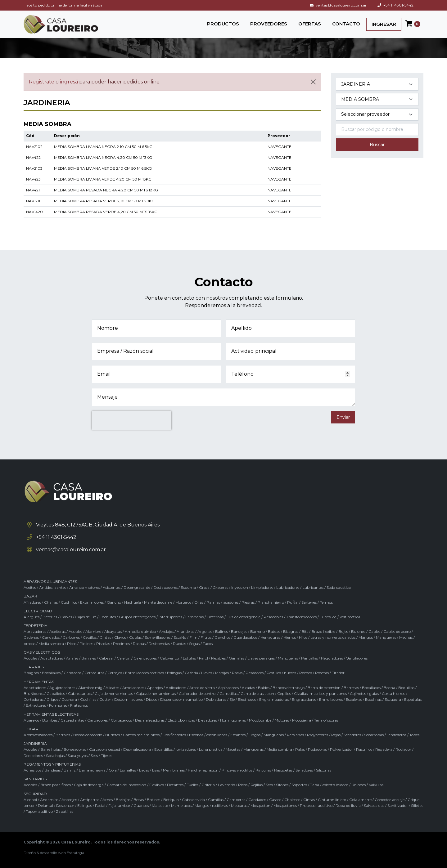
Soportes (299, 785)
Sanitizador (398, 805)
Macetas (233, 749)
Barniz (70, 770)
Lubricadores (288, 587)
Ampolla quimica (140, 631)
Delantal (45, 805)
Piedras (248, 602)
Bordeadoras (75, 749)
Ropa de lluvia (348, 805)
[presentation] (132, 420)
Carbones (71, 637)
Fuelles (192, 785)
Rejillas (257, 785)
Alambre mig (90, 688)
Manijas (222, 673)
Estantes (238, 735)
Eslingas (174, 673)
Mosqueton (260, 805)
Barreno (257, 631)
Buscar (377, 145)
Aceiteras (57, 631)
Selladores (304, 770)
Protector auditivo (316, 805)
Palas (300, 749)
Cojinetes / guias (364, 694)
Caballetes (56, 694)
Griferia (191, 673)
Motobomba (260, 720)
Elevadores (208, 720)
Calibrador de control (198, 694)
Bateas (274, 631)
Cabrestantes (80, 694)
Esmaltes (128, 770)
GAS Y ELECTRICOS (42, 652)
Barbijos (123, 800)
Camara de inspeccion (126, 785)
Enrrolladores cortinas (144, 673)
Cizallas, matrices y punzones (320, 694)
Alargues (32, 617)
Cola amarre (360, 800)
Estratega (75, 853)
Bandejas (239, 631)
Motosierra (302, 720)
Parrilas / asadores (222, 602)
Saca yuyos (78, 756)
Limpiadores (262, 587)
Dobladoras (216, 699)
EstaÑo (180, 637)
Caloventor (170, 658)
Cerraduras (94, 673)
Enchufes (108, 617)
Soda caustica (339, 587)
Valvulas (376, 785)
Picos (72, 644)
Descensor (65, 805)
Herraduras (270, 637)
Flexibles (218, 658)
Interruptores (170, 617)
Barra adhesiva (92, 770)
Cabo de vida (193, 800)
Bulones (358, 631)
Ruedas (179, 644)
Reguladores (332, 658)
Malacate (160, 805)
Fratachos (79, 705)
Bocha (389, 688)
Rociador (403, 749)
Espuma (188, 587)
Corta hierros (393, 694)
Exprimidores (92, 602)
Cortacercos (121, 720)
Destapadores (165, 587)
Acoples (75, 631)
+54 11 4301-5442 (395, 5)
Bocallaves (51, 673)
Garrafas (237, 658)
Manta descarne (158, 602)
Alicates (112, 688)
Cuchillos (69, 602)
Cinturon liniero (332, 800)
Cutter (105, 699)
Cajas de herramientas (156, 694)
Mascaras (239, 805)
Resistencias (159, 644)
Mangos (366, 637)
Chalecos (292, 800)
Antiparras (90, 800)
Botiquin (171, 800)
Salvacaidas (374, 805)
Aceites (30, 587)
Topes (414, 735)
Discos (151, 699)
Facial (100, 805)
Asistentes (112, 587)
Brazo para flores (56, 785)
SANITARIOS (35, 779)
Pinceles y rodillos (237, 770)
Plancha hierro (271, 602)
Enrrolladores (331, 699)
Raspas (139, 644)
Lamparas (194, 617)
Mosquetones (285, 805)
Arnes (108, 800)
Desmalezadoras (150, 720)
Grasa (204, 587)
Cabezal (106, 658)
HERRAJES (34, 667)
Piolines (86, 644)
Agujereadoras (62, 688)
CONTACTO (346, 24)
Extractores (36, 705)
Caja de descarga (89, 785)
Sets (94, 756)
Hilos (303, 637)
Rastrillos (364, 749)
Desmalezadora (137, 749)
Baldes (264, 688)
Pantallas (309, 658)
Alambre (93, 631)
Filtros (206, 637)
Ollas (199, 602)
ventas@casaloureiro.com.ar (338, 5)
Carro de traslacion (257, 694)
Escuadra (393, 699)
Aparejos (155, 688)
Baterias (50, 617)
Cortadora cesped (105, 749)
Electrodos (247, 699)
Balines (221, 631)
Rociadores (33, 756)
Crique (52, 699)
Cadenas (31, 637)
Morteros (183, 602)
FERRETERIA (36, 626)
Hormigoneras (233, 720)
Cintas (105, 637)
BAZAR (30, 596)
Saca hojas (55, 756)
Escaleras (354, 699)
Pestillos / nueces (281, 673)
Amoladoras (133, 688)
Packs (237, 673)
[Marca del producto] (377, 115)
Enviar (343, 417)
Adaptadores (52, 658)
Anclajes (166, 631)
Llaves (207, 673)
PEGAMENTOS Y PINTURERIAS (52, 764)
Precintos (121, 644)
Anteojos (69, 800)
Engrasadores (304, 699)
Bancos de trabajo (289, 688)
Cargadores (97, 720)
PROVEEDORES (269, 24)
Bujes (343, 631)
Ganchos (222, 637)
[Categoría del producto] (377, 84)
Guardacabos (245, 637)
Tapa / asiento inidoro (329, 785)
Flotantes (175, 785)
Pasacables (273, 617)
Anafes (72, 658)
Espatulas (413, 699)
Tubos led (328, 617)
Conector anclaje (390, 800)
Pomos (306, 673)
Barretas (351, 688)
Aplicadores (176, 688)
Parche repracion (203, 770)
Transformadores (301, 617)
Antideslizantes (53, 587)
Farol (203, 658)
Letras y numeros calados (333, 637)
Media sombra (51, 644)
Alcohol (30, 800)
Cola (113, 770)
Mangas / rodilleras (211, 805)
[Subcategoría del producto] (377, 99)
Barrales (89, 658)
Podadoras (317, 749)
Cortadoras (34, 699)
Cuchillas (88, 699)
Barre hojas (50, 749)
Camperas (236, 800)
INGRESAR (384, 24)
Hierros (290, 637)
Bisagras (291, 631)
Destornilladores (129, 699)
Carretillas (228, 694)
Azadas (248, 688)
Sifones (282, 785)
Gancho (114, 602)
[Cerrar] (313, 82)
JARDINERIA (35, 743)
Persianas (295, 735)
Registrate (42, 82)
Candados (51, 637)
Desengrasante (137, 587)
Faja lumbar (119, 805)
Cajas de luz (86, 617)
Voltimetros (350, 617)
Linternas (215, 617)
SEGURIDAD (35, 794)
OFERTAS (310, 24)
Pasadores (255, 673)
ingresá (69, 82)
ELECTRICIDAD (38, 611)
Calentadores (145, 658)
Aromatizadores (38, 735)
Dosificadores (174, 735)
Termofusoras (326, 720)
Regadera (384, 749)
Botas (139, 800)
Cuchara (69, 699)
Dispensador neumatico (181, 699)
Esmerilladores (158, 637)
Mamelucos (181, 805)
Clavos (120, 637)
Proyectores (318, 735)
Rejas (336, 735)
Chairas (51, 602)
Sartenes (309, 602)
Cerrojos (115, 673)
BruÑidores (34, 694)
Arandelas (185, 631)
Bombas (50, 720)
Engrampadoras (274, 699)
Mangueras (386, 637)
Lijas (156, 770)
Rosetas (322, 673)
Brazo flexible (323, 631)
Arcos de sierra (202, 688)
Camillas (216, 800)
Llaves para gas (261, 658)
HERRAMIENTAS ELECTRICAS (51, 714)
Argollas (205, 631)
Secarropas (374, 735)
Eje (232, 699)
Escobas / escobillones (208, 735)
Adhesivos (32, 770)
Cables (66, 617)
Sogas (194, 644)
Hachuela (133, 602)
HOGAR (31, 729)
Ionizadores (186, 749)
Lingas (255, 735)
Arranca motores (84, 587)
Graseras (220, 587)
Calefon (124, 658)
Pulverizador (341, 749)
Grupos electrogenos (137, 617)
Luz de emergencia (244, 617)
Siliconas (324, 770)
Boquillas (406, 688)
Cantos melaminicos (141, 735)
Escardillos (163, 749)
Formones (58, 705)
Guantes (141, 805)
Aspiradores (228, 688)
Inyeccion (240, 587)
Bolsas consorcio (88, 735)
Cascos (275, 800)
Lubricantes (313, 587)
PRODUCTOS (223, 24)
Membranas (174, 770)
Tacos (208, 644)
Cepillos (90, 637)
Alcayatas (113, 631)
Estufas (189, 658)
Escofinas (373, 699)
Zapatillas (65, 811)
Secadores (352, 735)
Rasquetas (283, 770)
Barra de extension (324, 688)
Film (193, 637)
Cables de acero (397, 631)
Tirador (338, 673)
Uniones (359, 785)
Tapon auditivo (39, 811)
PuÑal (293, 602)
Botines (154, 800)
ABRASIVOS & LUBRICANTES (50, 582)
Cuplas (135, 637)
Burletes (113, 735)
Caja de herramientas (114, 694)
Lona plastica (211, 749)
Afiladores (32, 602)
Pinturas (263, 770)
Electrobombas (181, 720)
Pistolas (103, 644)
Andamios (49, 800)
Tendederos (397, 735)
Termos (326, 602)
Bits (305, 631)
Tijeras (106, 756)
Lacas (144, 770)
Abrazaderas (35, 631)
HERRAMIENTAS (39, 682)
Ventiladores (357, 658)
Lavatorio (226, 785)
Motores (282, 720)
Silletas (417, 805)
